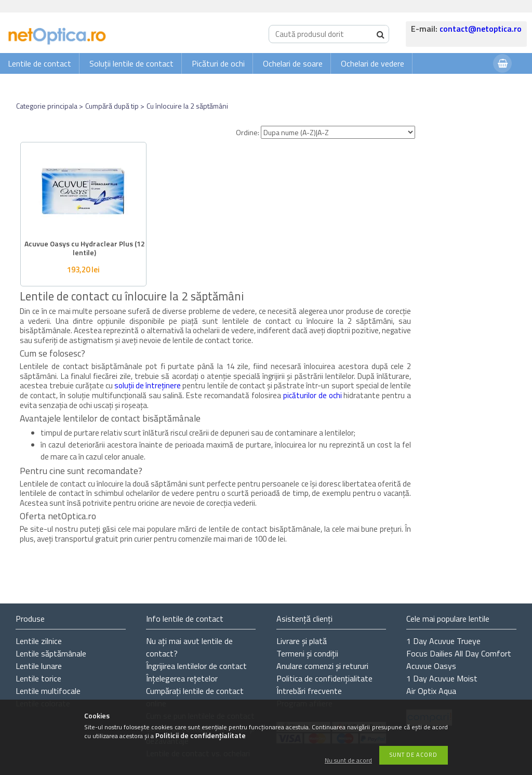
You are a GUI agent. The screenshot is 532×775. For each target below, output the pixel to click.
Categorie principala (47, 106)
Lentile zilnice (39, 641)
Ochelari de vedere (373, 63)
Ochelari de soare (293, 63)
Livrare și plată (302, 641)
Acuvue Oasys (431, 666)
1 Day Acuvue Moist (442, 678)
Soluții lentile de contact (131, 63)
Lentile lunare (39, 666)
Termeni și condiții (307, 653)
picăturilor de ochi (312, 395)
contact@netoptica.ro (481, 29)
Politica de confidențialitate (324, 678)
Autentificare (459, 84)
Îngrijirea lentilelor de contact (196, 666)
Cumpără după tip (112, 106)
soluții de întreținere (148, 385)
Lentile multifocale (48, 691)
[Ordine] (338, 132)
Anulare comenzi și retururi (322, 666)
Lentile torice (38, 678)
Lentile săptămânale (51, 653)
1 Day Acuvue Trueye (443, 641)
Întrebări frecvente (309, 691)
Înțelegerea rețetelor (182, 678)
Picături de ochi (218, 63)
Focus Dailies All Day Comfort (459, 653)
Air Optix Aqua (431, 691)
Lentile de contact (39, 63)
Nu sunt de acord (348, 761)
